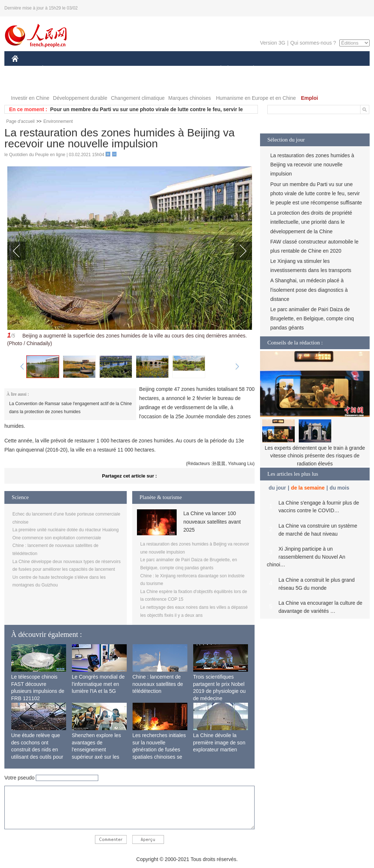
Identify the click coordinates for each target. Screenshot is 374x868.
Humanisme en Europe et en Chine (256, 98)
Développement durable (80, 98)
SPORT (279, 69)
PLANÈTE (250, 69)
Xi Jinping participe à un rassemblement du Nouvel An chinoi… (306, 557)
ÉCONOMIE (56, 69)
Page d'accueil (20, 121)
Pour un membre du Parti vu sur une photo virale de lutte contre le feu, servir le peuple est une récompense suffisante (316, 193)
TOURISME (310, 69)
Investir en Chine (30, 98)
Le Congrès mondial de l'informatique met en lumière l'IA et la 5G (98, 684)
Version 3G (273, 43)
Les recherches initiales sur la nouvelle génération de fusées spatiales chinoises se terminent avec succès (159, 750)
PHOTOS (27, 84)
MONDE (89, 69)
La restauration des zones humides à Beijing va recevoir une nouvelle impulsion (312, 165)
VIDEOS (56, 84)
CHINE (24, 69)
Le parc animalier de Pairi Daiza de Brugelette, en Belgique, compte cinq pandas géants (312, 318)
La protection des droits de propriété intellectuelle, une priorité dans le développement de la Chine (311, 222)
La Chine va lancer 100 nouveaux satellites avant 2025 (212, 522)
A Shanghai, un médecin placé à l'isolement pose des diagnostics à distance (309, 290)
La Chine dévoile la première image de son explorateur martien (219, 742)
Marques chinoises (190, 98)
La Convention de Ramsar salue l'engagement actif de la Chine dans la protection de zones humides (70, 408)
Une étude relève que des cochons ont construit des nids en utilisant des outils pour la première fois (37, 750)
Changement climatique (138, 98)
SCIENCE (152, 69)
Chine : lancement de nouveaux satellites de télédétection (158, 684)
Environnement (58, 121)
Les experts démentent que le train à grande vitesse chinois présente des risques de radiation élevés (315, 456)
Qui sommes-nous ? (313, 43)
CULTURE (185, 69)
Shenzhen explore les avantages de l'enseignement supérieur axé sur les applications (97, 750)
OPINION (344, 69)
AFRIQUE (120, 69)
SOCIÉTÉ (217, 69)
